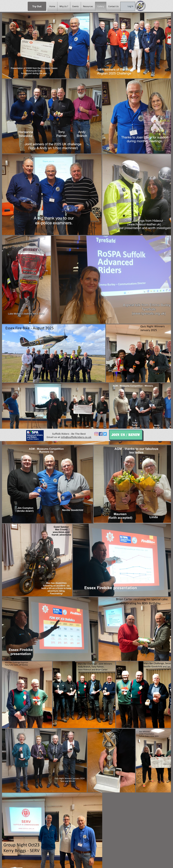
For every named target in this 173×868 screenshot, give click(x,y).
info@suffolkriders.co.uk (76, 437)
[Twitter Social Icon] (105, 434)
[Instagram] (96, 434)
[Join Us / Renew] (126, 435)
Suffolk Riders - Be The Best (69, 434)
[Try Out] (37, 6)
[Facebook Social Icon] (101, 434)
